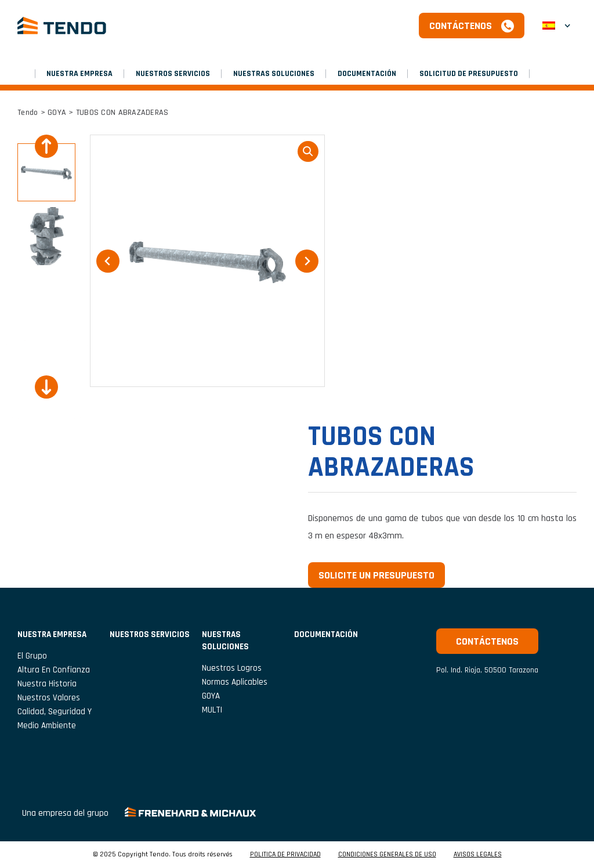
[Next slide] (46, 387)
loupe (308, 151)
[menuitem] (556, 26)
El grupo (32, 656)
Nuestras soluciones (274, 74)
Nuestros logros (232, 668)
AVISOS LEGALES (478, 855)
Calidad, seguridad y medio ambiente (55, 719)
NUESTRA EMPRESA (79, 74)
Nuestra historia (47, 684)
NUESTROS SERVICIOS (173, 74)
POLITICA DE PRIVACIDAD (285, 855)
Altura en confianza (54, 670)
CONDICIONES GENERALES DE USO (387, 855)
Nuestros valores (49, 698)
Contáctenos (461, 26)
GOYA (57, 113)
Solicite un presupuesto (376, 575)
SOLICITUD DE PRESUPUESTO (469, 74)
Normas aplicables (235, 682)
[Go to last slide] (46, 146)
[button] (46, 172)
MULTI (212, 710)
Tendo (28, 113)
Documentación (367, 74)
